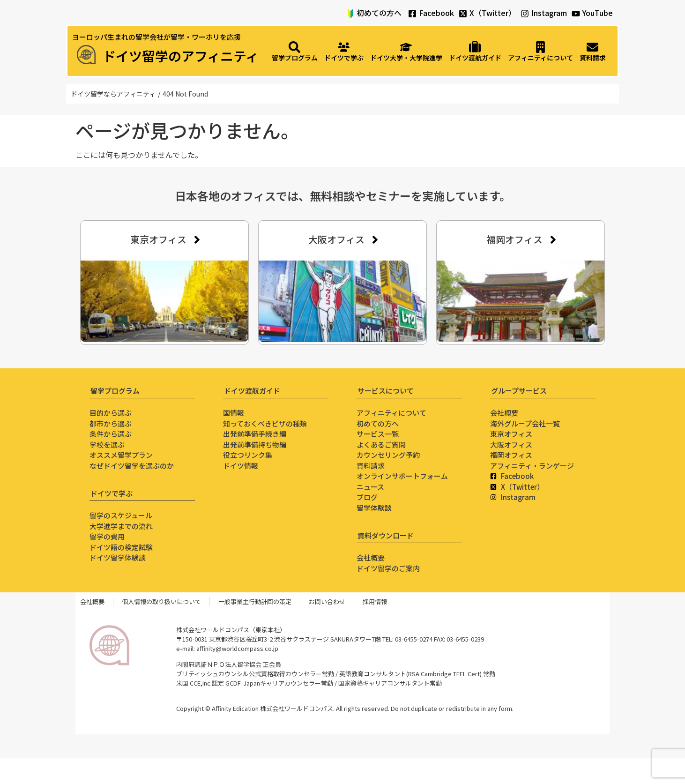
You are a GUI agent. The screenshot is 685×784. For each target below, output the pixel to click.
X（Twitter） (493, 13)
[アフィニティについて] (540, 52)
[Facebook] (412, 14)
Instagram (549, 13)
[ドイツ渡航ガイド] (475, 52)
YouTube (598, 13)
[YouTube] (576, 14)
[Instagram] (525, 14)
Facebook (436, 13)
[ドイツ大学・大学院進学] (406, 52)
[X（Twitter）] (463, 14)
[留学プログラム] (295, 52)
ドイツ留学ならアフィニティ (113, 94)
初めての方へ (379, 13)
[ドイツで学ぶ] (344, 52)
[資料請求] (593, 52)
